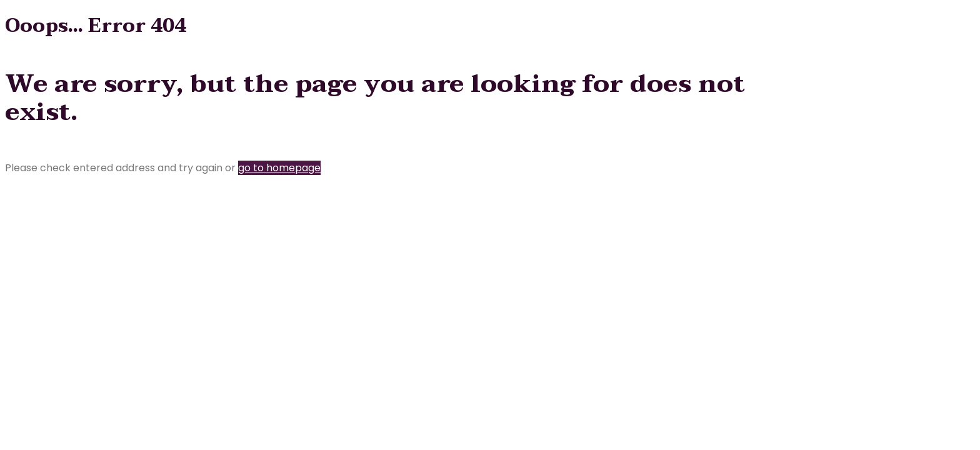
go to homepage (279, 168)
